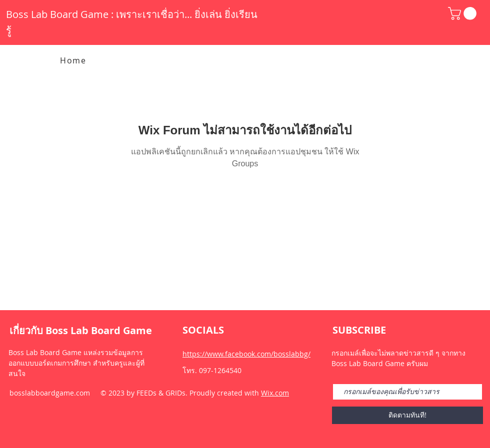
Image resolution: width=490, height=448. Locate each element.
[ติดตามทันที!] (407, 415)
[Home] (74, 60)
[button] (464, 13)
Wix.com (275, 393)
